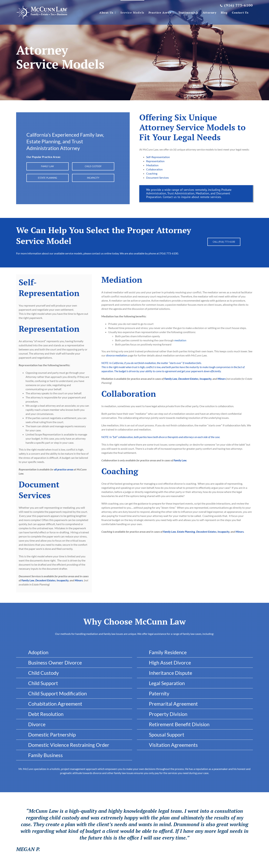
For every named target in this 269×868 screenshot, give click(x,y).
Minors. (240, 532)
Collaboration (154, 169)
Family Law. (180, 460)
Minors (79, 580)
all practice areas (64, 469)
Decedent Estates (45, 580)
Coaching (152, 173)
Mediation (152, 165)
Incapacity (63, 580)
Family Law (28, 580)
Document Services (157, 178)
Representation (155, 161)
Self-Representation (158, 157)
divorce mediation (117, 355)
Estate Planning (186, 532)
